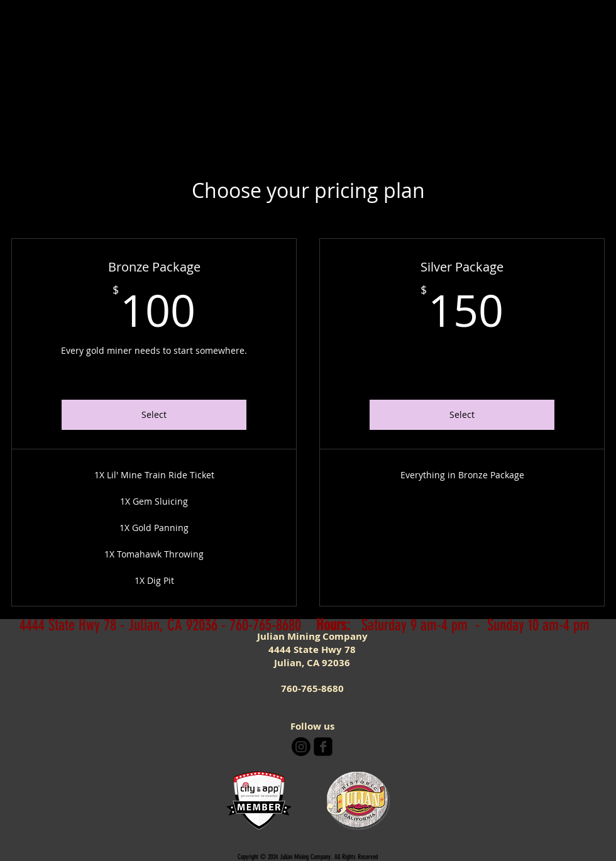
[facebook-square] (323, 747)
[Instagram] (301, 747)
